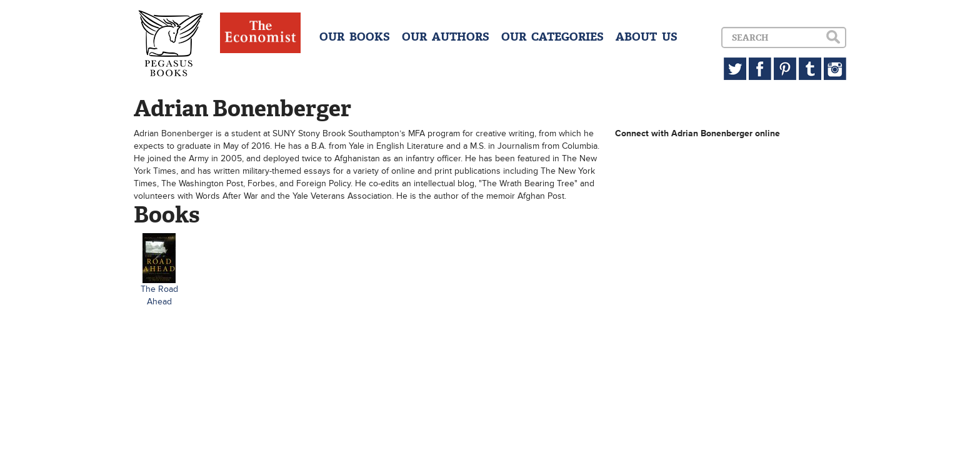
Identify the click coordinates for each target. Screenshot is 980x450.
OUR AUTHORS (446, 37)
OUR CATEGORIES (552, 37)
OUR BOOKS (355, 37)
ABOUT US (647, 37)
